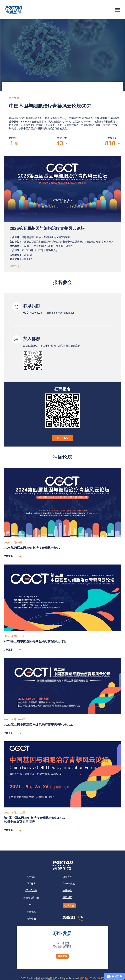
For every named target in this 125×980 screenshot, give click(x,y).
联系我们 (69, 906)
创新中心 (31, 919)
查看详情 (14, 266)
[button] (117, 10)
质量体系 (31, 912)
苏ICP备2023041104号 (92, 978)
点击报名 (62, 438)
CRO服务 (31, 884)
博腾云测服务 (31, 898)
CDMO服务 (31, 890)
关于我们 (31, 877)
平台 (31, 905)
